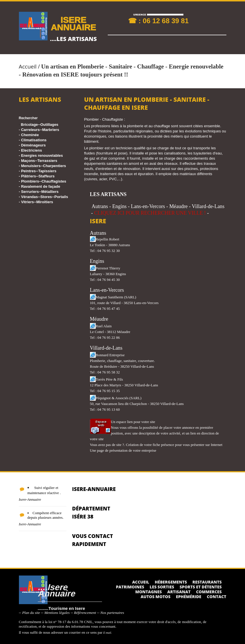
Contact (217, 597)
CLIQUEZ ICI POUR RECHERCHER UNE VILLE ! (150, 213)
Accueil (28, 66)
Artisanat (179, 592)
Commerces (209, 592)
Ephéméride (189, 597)
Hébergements (171, 582)
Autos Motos (156, 597)
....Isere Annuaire (56, 590)
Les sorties (162, 587)
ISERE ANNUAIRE (73, 23)
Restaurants (207, 582)
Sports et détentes (201, 587)
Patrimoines (130, 587)
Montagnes (149, 592)
